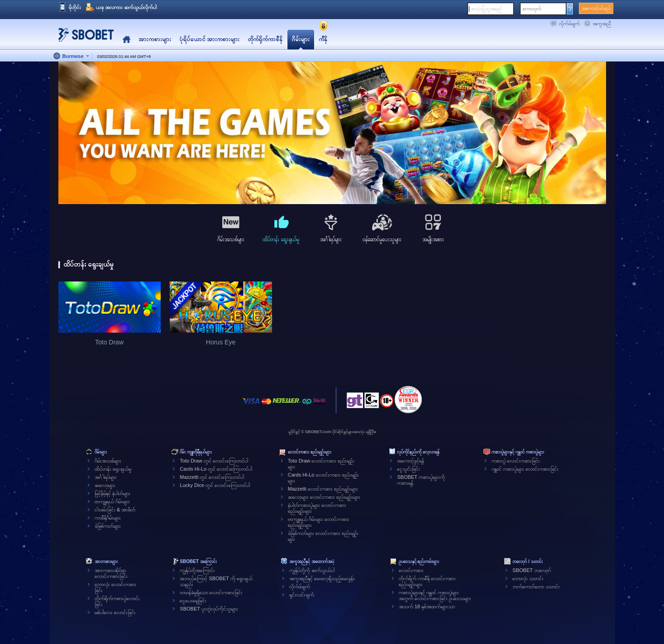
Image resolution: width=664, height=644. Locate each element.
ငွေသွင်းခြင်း (408, 469)
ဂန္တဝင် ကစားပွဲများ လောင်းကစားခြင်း (525, 469)
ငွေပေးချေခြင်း (193, 601)
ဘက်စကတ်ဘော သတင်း (536, 587)
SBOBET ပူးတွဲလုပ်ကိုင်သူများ (209, 609)
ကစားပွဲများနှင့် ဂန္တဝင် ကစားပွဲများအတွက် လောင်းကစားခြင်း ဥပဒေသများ (435, 595)
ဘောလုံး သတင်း (528, 578)
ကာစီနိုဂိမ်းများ (108, 518)
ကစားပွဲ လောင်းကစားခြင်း (516, 461)
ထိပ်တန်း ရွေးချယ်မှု (113, 469)
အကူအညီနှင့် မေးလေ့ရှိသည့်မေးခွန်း (322, 578)
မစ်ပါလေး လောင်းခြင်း (115, 612)
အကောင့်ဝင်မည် (596, 8)
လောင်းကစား (411, 570)
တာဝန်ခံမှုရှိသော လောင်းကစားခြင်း (211, 592)
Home (127, 40)
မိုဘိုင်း (75, 7)
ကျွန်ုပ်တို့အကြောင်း (197, 570)
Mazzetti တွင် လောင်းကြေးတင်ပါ (212, 477)
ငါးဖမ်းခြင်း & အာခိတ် (115, 510)
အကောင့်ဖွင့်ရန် (411, 461)
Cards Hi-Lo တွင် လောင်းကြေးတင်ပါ (216, 469)
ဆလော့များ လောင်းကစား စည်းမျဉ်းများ (324, 497)
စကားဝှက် (532, 9)
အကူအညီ (602, 24)
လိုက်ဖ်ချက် (569, 24)
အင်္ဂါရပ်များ (106, 477)
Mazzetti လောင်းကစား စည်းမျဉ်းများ (323, 489)
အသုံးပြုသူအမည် (486, 9)
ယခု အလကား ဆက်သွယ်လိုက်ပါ (126, 7)
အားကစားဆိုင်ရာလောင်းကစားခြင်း (111, 573)
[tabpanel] (332, 133)
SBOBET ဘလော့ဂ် (531, 570)
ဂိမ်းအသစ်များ (108, 461)
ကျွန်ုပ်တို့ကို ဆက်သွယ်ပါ (312, 570)
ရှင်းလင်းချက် (302, 595)
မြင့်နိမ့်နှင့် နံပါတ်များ (112, 493)
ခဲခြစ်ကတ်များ (108, 526)
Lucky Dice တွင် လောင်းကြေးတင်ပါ (215, 485)
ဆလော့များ (105, 485)
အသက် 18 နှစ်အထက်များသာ (427, 606)
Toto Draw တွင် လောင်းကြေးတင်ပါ (214, 461)
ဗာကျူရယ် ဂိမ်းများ (112, 501)
